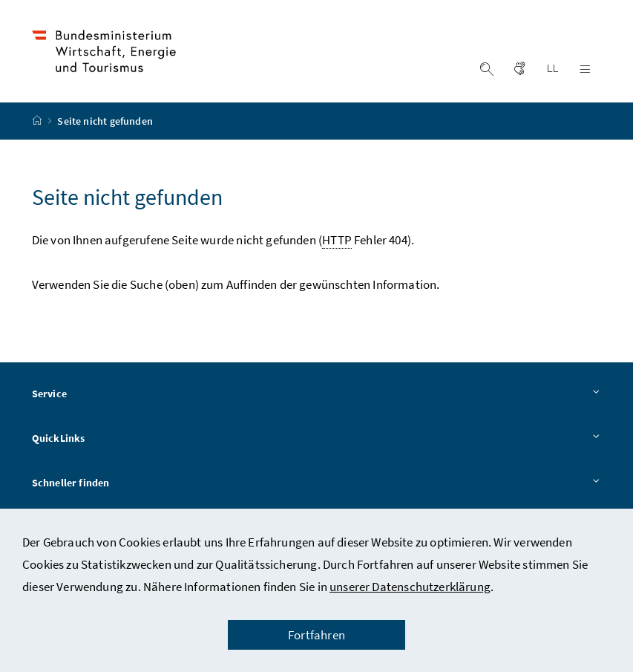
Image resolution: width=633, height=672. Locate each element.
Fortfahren (316, 635)
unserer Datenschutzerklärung (410, 587)
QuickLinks (317, 439)
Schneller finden (317, 483)
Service (317, 394)
